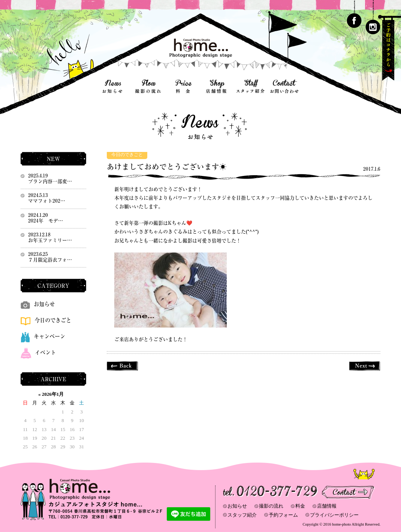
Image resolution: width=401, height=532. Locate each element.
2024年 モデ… (46, 221)
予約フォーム (283, 515)
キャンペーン (43, 336)
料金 (300, 506)
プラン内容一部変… (50, 181)
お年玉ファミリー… (50, 240)
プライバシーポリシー (334, 515)
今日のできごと (127, 155)
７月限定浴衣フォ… (50, 260)
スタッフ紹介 (242, 515)
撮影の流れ (271, 506)
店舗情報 (327, 506)
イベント (38, 352)
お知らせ (38, 304)
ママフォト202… (47, 201)
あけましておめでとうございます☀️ (167, 167)
